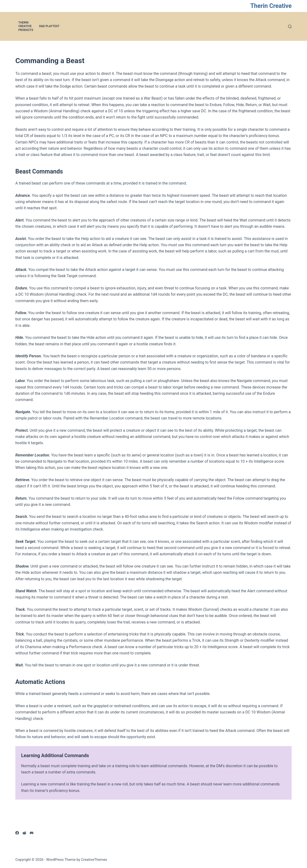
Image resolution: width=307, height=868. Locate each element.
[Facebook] (17, 833)
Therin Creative (271, 6)
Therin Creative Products (26, 26)
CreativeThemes (94, 860)
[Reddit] (24, 833)
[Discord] (32, 833)
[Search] (290, 27)
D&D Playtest (49, 26)
